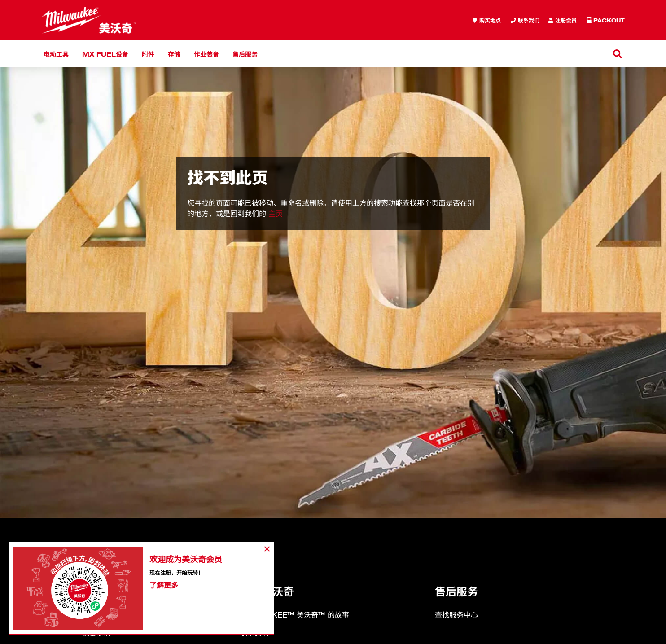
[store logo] (89, 20)
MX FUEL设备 (105, 54)
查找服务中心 (456, 615)
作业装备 (206, 54)
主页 (276, 214)
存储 (174, 54)
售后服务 (245, 54)
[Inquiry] (562, 20)
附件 (148, 54)
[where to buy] (486, 20)
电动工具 (56, 54)
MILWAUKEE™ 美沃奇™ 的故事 (295, 615)
